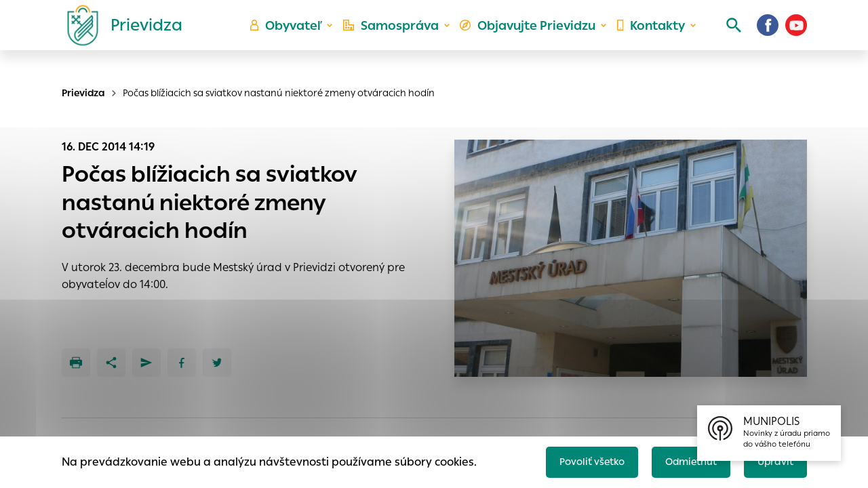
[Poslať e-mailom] (146, 363)
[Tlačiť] (76, 363)
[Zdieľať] (111, 363)
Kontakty (647, 38)
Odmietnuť (682, 459)
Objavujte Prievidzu (530, 38)
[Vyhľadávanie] (723, 37)
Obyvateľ (299, 38)
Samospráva (400, 38)
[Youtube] (796, 37)
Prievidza (83, 93)
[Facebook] (768, 37)
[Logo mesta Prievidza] (119, 37)
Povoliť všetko (574, 459)
